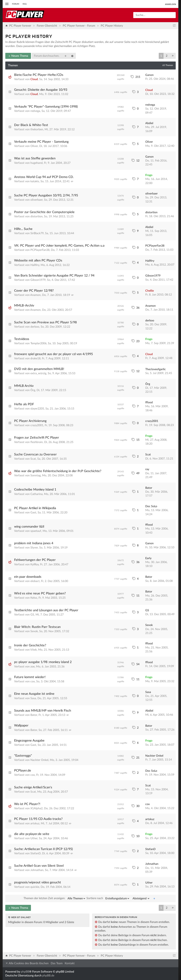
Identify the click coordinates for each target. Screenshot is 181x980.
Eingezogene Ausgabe (29, 741)
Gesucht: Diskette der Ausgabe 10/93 (41, 90)
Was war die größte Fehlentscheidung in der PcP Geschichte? (58, 471)
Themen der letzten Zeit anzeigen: (55, 898)
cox (33, 681)
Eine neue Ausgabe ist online (34, 694)
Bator (149, 488)
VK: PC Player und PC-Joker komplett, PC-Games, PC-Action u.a (59, 246)
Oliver (34, 146)
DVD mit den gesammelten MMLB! (39, 369)
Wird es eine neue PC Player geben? (40, 594)
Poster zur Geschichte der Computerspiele (44, 212)
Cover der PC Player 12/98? (34, 291)
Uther (34, 838)
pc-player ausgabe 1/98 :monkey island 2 (43, 662)
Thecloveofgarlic (156, 369)
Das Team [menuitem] (57, 963)
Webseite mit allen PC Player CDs (38, 261)
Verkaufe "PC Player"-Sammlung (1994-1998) (46, 107)
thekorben (37, 129)
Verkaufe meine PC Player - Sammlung (41, 142)
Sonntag (36, 475)
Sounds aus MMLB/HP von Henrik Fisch (43, 711)
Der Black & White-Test (31, 125)
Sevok (34, 631)
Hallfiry (35, 265)
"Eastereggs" (23, 756)
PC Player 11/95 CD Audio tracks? (38, 819)
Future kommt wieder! (30, 677)
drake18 (35, 358)
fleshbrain (37, 442)
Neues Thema (18, 56)
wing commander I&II (29, 527)
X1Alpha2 (37, 808)
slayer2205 (37, 409)
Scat (33, 459)
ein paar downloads (28, 577)
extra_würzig (38, 373)
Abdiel (149, 123)
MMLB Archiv (24, 386)
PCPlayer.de (23, 771)
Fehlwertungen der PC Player (35, 560)
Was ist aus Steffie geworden (35, 158)
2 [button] (167, 56)
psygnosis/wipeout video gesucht (38, 882)
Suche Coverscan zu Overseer (35, 455)
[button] (173, 56)
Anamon (35, 295)
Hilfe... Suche (23, 229)
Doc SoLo (151, 506)
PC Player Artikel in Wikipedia (35, 508)
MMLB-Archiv (24, 306)
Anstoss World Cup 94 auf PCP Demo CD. (44, 177)
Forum (16, 4)
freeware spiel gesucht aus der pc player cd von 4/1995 (53, 354)
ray (147, 469)
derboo (35, 327)
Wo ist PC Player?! (27, 804)
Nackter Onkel (39, 760)
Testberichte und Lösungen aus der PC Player (46, 610)
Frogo (149, 175)
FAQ (25, 4)
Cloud (34, 79)
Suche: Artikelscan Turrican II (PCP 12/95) (43, 849)
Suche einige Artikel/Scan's (33, 787)
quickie (35, 887)
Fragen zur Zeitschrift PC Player (37, 438)
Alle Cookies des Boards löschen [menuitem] (27, 963)
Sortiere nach (108, 898)
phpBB (25, 972)
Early (148, 558)
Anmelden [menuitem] (170, 4)
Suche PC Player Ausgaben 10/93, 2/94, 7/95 (46, 196)
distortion (37, 216)
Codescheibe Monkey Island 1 (35, 490)
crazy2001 (37, 425)
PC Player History (29, 37)
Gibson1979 (38, 280)
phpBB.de (48, 976)
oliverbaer (37, 200)
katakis (35, 181)
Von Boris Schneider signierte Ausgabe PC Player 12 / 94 (54, 276)
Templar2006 (38, 343)
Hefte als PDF (24, 404)
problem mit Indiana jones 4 (34, 543)
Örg (33, 390)
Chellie (150, 291)
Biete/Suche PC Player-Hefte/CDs (39, 75)
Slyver (34, 548)
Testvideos (22, 339)
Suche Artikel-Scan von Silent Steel (39, 866)
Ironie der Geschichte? (30, 645)
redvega (35, 111)
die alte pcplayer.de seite (32, 834)
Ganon (149, 75)
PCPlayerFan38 (40, 250)
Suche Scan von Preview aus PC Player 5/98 (45, 322)
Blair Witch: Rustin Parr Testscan (37, 627)
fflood (149, 402)
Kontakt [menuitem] (70, 963)
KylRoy (35, 564)
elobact (35, 581)
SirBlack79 (37, 233)
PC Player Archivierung (30, 421)
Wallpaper (21, 726)
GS (32, 615)
